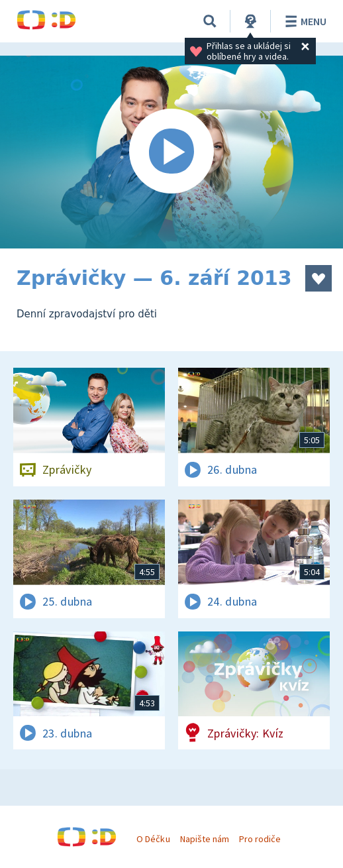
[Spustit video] (171, 152)
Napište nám (205, 839)
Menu (304, 21)
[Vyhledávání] (210, 21)
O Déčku (153, 839)
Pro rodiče (260, 839)
